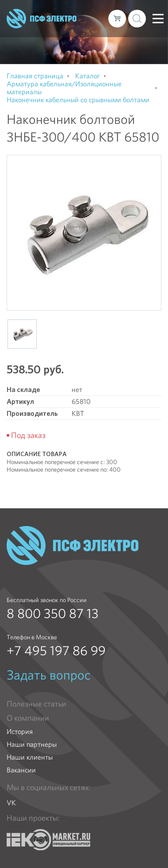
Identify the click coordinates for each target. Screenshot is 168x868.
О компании (28, 718)
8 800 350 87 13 (53, 614)
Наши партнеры (32, 744)
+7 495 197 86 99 (56, 651)
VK (11, 803)
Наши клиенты (30, 757)
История (20, 732)
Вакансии (21, 770)
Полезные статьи (36, 704)
